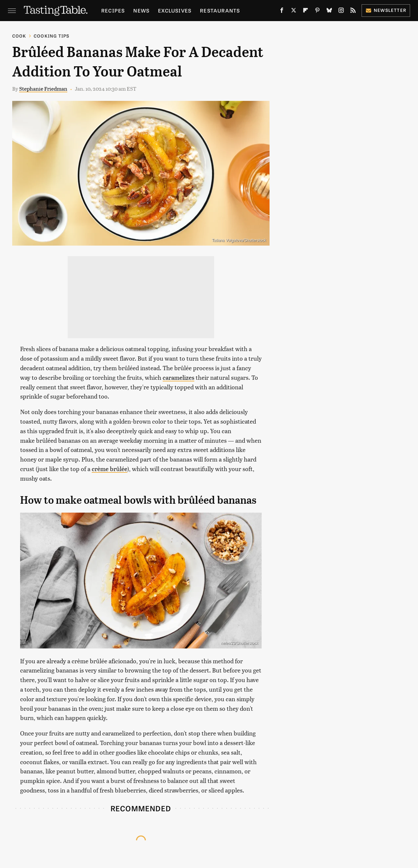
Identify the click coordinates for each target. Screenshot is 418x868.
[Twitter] (294, 12)
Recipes (113, 10)
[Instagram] (341, 12)
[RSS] (353, 12)
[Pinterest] (317, 12)
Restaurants (220, 10)
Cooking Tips (51, 36)
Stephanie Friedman (43, 89)
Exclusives (175, 10)
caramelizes (178, 377)
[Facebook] (282, 12)
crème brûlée (110, 469)
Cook (19, 36)
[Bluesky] (329, 12)
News (141, 10)
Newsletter (386, 10)
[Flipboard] (305, 12)
